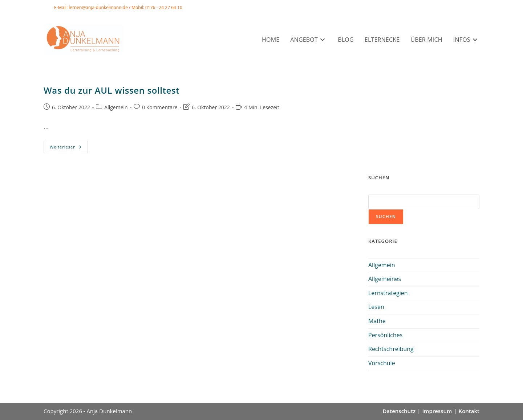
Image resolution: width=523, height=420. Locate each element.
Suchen (386, 217)
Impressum (437, 411)
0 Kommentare (160, 107)
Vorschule (382, 363)
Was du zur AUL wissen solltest (112, 90)
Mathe (377, 321)
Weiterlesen (69, 148)
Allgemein (116, 107)
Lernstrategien (388, 293)
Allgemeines (385, 279)
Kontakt (469, 411)
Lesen (376, 307)
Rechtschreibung (391, 349)
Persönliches (385, 335)
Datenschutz (399, 411)
